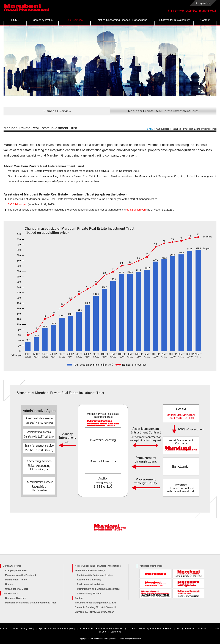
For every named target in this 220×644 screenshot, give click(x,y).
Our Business (10, 593)
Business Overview (57, 111)
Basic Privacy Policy (24, 629)
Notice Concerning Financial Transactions (98, 566)
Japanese (116, 632)
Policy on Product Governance (193, 629)
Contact (79, 598)
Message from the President (20, 575)
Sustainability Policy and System (95, 575)
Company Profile (12, 566)
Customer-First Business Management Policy (103, 629)
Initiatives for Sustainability (90, 570)
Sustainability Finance (89, 593)
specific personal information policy (57, 629)
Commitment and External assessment (98, 589)
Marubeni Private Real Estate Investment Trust (163, 111)
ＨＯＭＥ (149, 129)
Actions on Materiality (89, 580)
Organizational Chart (16, 589)
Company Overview (16, 570)
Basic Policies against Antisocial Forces (152, 629)
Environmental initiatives (91, 584)
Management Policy (16, 580)
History (9, 584)
